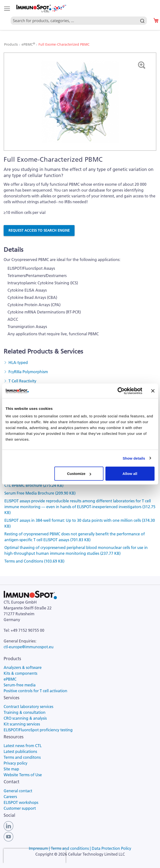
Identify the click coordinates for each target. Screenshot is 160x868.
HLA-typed (18, 362)
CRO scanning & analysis (25, 718)
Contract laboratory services (28, 707)
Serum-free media (20, 685)
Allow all (130, 474)
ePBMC (29, 44)
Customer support (20, 808)
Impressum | (40, 848)
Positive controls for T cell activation (35, 691)
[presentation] (35, 856)
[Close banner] (153, 391)
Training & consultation (25, 712)
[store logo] (41, 9)
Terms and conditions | (71, 848)
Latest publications (20, 751)
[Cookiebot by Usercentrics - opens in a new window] (121, 391)
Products (11, 44)
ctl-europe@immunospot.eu (29, 647)
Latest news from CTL (23, 746)
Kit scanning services (22, 724)
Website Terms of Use (23, 775)
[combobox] (79, 15)
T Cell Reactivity (22, 381)
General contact (18, 791)
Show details (134, 458)
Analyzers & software (23, 667)
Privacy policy (15, 763)
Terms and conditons (22, 757)
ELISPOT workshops (21, 802)
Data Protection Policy (111, 848)
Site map (11, 769)
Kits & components (20, 673)
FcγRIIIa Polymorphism (28, 372)
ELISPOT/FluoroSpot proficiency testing (38, 730)
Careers (10, 797)
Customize (79, 474)
